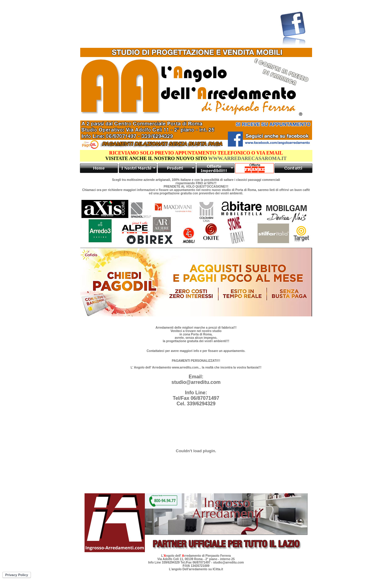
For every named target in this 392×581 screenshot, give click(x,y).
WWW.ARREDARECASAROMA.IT (247, 158)
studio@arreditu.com (196, 382)
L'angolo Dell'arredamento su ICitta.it (196, 569)
